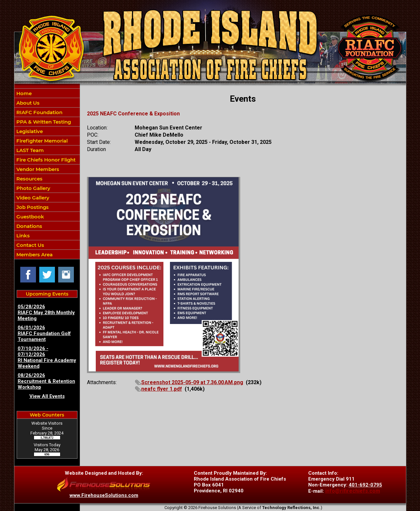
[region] (47, 174)
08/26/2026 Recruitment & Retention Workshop (46, 381)
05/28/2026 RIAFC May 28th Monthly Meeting (46, 313)
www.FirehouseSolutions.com (104, 495)
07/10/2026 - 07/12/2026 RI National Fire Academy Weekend (47, 357)
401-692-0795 (365, 485)
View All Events (47, 396)
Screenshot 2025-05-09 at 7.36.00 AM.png (192, 382)
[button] (47, 103)
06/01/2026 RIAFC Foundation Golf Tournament (44, 333)
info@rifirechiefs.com (353, 491)
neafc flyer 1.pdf (162, 389)
